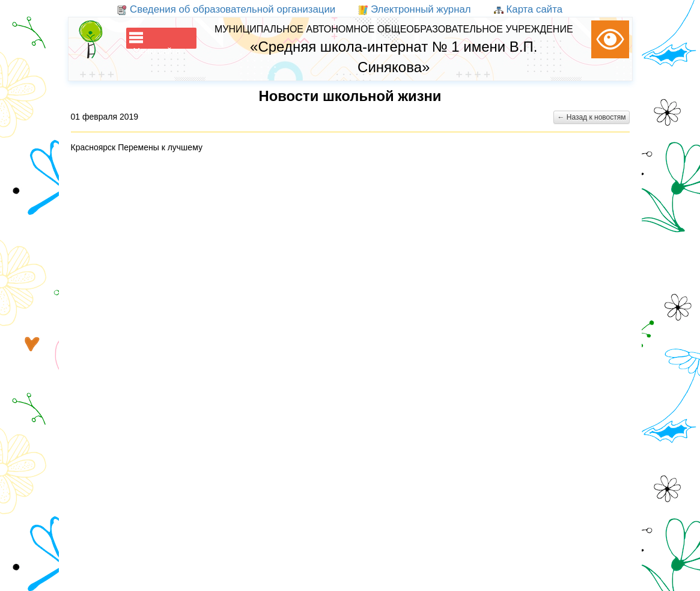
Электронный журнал (414, 9)
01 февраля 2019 (105, 117)
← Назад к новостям (591, 117)
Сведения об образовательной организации (226, 9)
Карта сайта (528, 9)
